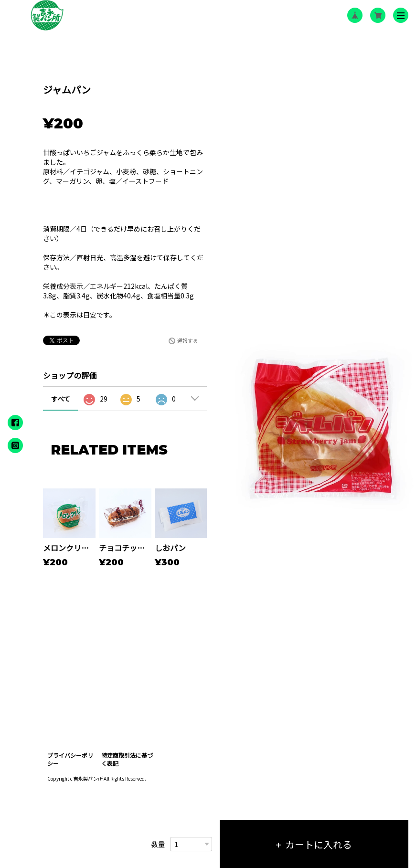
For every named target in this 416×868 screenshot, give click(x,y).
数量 (158, 844)
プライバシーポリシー (70, 759)
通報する (188, 340)
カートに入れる (319, 844)
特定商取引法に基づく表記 (127, 759)
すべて (61, 399)
